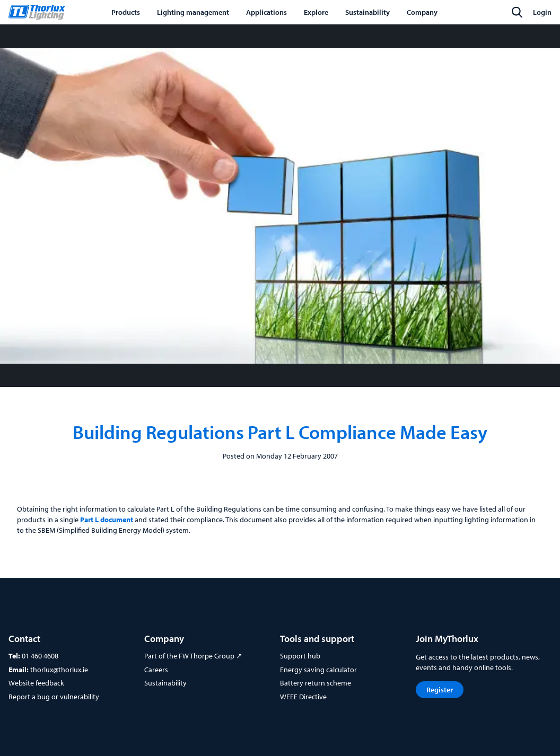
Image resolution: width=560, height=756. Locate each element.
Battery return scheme (316, 683)
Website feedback (36, 683)
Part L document (107, 520)
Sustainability (165, 683)
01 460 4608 (40, 656)
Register (440, 690)
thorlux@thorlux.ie (59, 670)
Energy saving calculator (318, 670)
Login (542, 12)
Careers (156, 670)
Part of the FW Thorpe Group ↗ (193, 656)
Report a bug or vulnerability (54, 697)
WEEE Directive (303, 697)
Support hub (300, 656)
